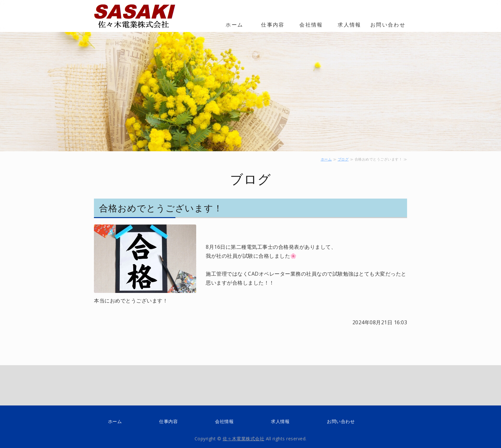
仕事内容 (273, 25)
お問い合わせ (388, 25)
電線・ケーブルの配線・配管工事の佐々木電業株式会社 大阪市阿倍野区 (139, 16)
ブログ (343, 159)
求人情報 (350, 25)
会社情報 (311, 25)
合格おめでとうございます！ (161, 208)
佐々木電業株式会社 (244, 439)
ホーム (234, 25)
